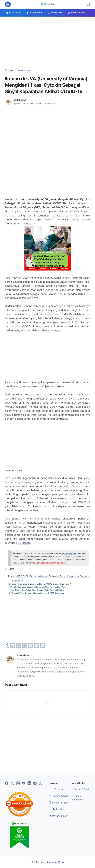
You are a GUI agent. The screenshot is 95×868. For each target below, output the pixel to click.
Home (59, 789)
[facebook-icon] (7, 783)
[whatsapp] (24, 645)
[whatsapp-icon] (41, 783)
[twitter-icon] (12, 783)
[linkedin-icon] (29, 783)
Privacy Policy (59, 816)
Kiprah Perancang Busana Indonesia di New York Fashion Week (39, 587)
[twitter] (19, 645)
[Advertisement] (47, 43)
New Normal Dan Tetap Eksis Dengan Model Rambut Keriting (37, 590)
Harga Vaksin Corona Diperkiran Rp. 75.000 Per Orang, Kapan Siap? (41, 584)
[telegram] (30, 645)
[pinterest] (36, 645)
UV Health (24, 543)
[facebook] (13, 645)
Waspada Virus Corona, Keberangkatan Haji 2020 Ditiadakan (37, 593)
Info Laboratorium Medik (52, 862)
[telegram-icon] (35, 783)
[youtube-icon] (24, 783)
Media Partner (59, 803)
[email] (42, 645)
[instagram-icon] (18, 783)
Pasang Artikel (58, 796)
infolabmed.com (69, 553)
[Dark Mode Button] (88, 4)
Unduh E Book (80, 789)
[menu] (8, 4)
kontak (58, 809)
